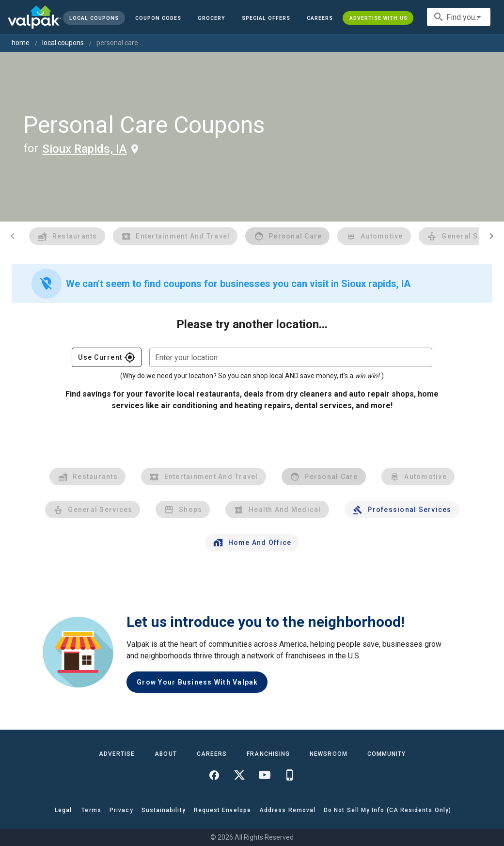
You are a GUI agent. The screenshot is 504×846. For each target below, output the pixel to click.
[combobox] (459, 17)
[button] (266, 18)
